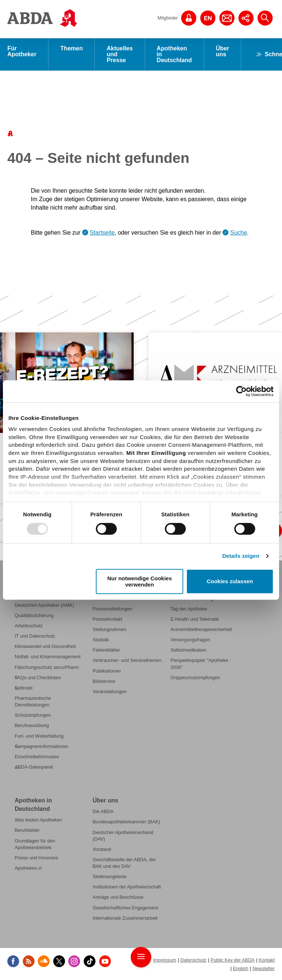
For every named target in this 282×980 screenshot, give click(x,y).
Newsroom (104, 598)
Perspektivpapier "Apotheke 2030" (199, 664)
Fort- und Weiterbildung (39, 736)
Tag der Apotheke (189, 609)
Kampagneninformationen (41, 746)
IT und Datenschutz (35, 636)
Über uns (223, 51)
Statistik (101, 640)
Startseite (102, 233)
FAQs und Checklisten (38, 678)
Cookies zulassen (230, 582)
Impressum (165, 960)
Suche (238, 233)
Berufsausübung (32, 726)
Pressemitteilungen (113, 609)
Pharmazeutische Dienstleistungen (33, 702)
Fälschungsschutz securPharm (47, 667)
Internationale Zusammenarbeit (125, 918)
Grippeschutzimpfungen (195, 678)
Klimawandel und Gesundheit (45, 647)
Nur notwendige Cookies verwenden (140, 581)
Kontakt (267, 960)
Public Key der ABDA (232, 960)
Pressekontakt (107, 619)
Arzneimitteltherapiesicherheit (201, 630)
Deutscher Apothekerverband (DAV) (123, 836)
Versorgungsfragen (190, 640)
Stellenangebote (109, 877)
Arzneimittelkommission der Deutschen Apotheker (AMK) (44, 602)
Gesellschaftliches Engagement (125, 908)
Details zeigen (241, 556)
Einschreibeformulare (37, 757)
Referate (24, 688)
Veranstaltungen (109, 692)
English (241, 969)
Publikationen (107, 671)
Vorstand (102, 849)
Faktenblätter (106, 650)
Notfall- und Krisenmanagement (48, 657)
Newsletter (264, 969)
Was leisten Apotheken (38, 820)
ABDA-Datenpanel (34, 767)
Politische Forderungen (194, 598)
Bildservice (104, 681)
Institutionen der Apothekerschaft (127, 887)
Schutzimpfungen (33, 715)
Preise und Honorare (36, 858)
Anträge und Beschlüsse (118, 897)
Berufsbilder (27, 831)
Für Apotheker (22, 51)
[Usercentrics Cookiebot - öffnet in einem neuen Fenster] (241, 391)
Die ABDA (103, 812)
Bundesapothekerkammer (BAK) (126, 822)
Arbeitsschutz (29, 626)
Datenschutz (193, 960)
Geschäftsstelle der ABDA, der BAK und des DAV (124, 863)
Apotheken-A (28, 868)
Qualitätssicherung (34, 615)
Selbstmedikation (188, 650)
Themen (71, 48)
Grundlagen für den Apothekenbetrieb (35, 844)
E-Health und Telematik (195, 619)
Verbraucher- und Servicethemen (127, 661)
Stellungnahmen (109, 630)
